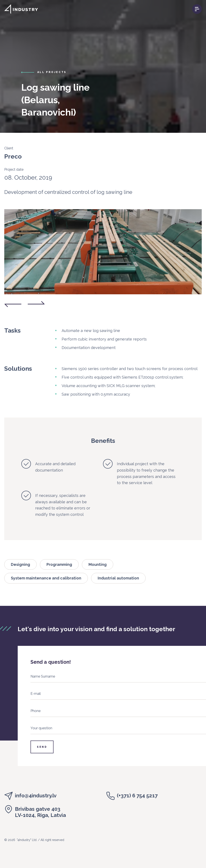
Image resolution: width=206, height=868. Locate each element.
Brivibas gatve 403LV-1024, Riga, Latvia (40, 812)
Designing (20, 564)
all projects (52, 72)
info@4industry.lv (36, 796)
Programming (59, 564)
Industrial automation (118, 578)
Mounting (98, 564)
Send (42, 747)
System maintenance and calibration (46, 578)
